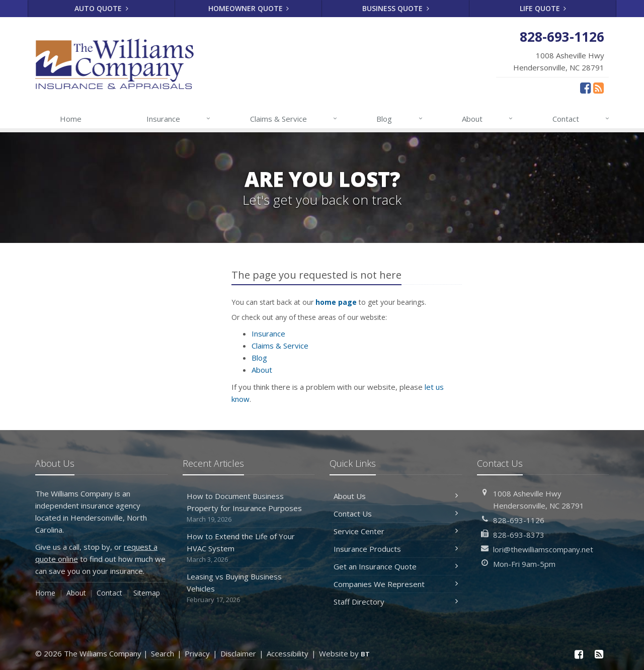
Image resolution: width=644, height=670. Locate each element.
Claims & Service (294, 119)
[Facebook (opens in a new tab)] (585, 88)
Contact (581, 119)
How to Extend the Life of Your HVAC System (249, 548)
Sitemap (147, 593)
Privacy (197, 653)
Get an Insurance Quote (396, 566)
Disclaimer (238, 653)
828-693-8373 (519, 535)
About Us (396, 496)
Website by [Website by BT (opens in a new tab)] (344, 653)
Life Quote (543, 8)
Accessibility (288, 653)
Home (71, 119)
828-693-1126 (519, 520)
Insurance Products (396, 549)
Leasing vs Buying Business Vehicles (249, 588)
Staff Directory (396, 602)
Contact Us (396, 514)
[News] (598, 88)
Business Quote (396, 8)
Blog (400, 119)
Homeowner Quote (249, 8)
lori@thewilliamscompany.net (543, 549)
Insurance (179, 119)
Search (163, 653)
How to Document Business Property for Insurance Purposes (249, 508)
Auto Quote (101, 8)
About (488, 119)
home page (336, 302)
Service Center (396, 531)
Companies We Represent (396, 584)
